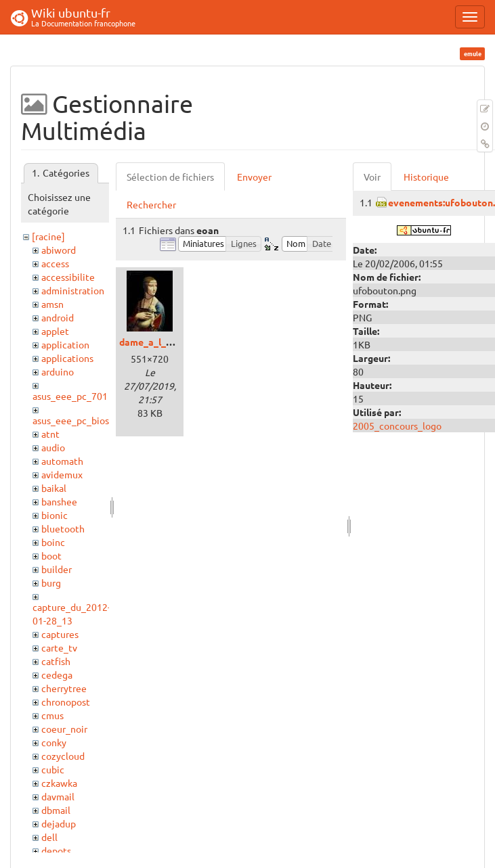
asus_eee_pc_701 (70, 396)
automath (62, 461)
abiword (59, 250)
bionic (55, 515)
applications (67, 358)
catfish (56, 661)
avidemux (62, 474)
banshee (59, 501)
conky (54, 742)
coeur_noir (64, 729)
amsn (52, 304)
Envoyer (254, 177)
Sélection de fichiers (170, 177)
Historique (426, 177)
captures (60, 634)
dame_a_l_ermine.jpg (166, 342)
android (58, 317)
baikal (54, 488)
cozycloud (63, 756)
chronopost (66, 702)
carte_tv (59, 647)
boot (51, 555)
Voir (372, 177)
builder (57, 569)
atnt (50, 434)
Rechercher (151, 204)
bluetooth (63, 528)
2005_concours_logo (397, 426)
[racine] (48, 236)
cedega (57, 675)
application (65, 344)
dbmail (56, 810)
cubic (53, 769)
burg (51, 583)
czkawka (59, 783)
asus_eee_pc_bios (71, 420)
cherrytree (64, 688)
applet (55, 331)
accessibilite (68, 277)
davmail (58, 796)
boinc (53, 542)
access (55, 263)
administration (73, 290)
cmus (52, 715)
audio (53, 447)
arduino (58, 371)
